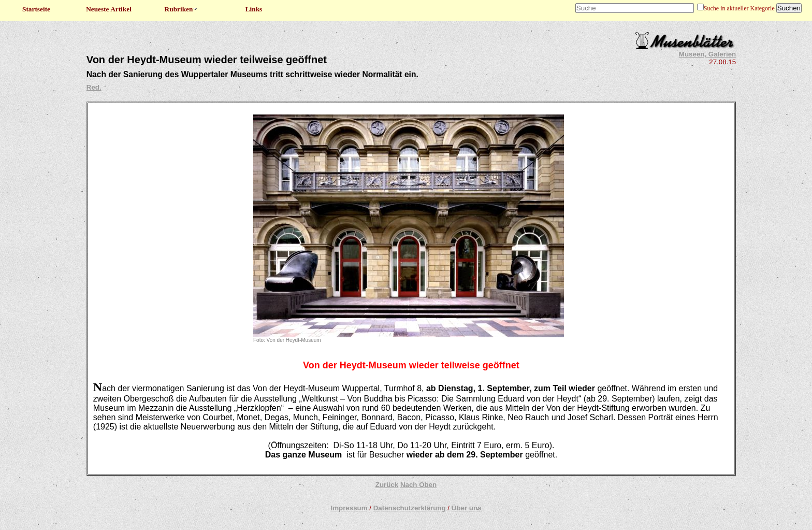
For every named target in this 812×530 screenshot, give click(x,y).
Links (254, 9)
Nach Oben (418, 485)
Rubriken (182, 9)
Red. (94, 87)
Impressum (349, 508)
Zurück (387, 485)
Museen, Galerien (707, 54)
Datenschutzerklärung (410, 508)
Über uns (467, 508)
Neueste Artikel (109, 9)
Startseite (36, 9)
